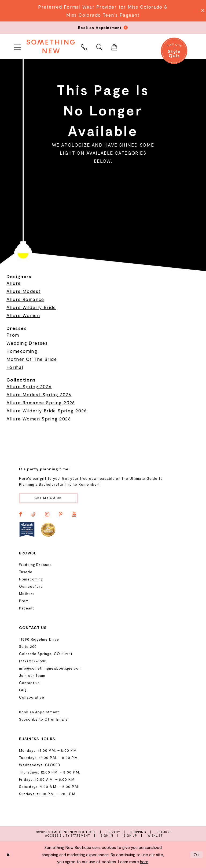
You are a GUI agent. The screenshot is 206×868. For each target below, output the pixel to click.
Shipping (138, 832)
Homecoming (22, 351)
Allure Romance (25, 299)
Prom (13, 335)
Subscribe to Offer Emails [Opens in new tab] (43, 719)
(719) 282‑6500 (33, 661)
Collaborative (32, 697)
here (144, 862)
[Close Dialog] (8, 855)
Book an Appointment (39, 712)
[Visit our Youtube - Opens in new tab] (74, 515)
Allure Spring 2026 (29, 386)
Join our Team (32, 675)
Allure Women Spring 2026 (39, 419)
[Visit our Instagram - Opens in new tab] (47, 515)
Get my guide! (49, 498)
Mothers (27, 594)
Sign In (107, 835)
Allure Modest (23, 291)
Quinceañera (31, 586)
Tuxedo (26, 572)
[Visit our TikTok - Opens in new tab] (34, 515)
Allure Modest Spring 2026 (39, 394)
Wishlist (155, 835)
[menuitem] (17, 46)
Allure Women (23, 315)
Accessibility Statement (68, 835)
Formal (15, 367)
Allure (14, 283)
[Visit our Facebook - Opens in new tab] (21, 515)
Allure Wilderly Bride (31, 307)
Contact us (29, 683)
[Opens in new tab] (27, 529)
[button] (17, 46)
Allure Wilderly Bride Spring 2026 (47, 411)
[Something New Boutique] (51, 46)
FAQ (23, 690)
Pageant (27, 608)
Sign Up (130, 835)
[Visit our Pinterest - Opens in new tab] (61, 515)
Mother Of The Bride (32, 359)
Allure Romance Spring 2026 (41, 402)
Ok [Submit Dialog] (197, 855)
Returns (164, 832)
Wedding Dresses (27, 343)
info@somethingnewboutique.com (50, 668)
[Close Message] (201, 11)
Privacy (113, 832)
